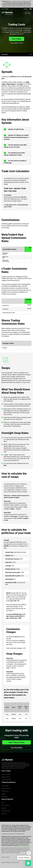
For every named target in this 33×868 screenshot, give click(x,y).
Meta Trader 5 (11, 84)
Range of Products (6, 788)
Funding (3, 794)
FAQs (3, 803)
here (10, 163)
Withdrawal (4, 797)
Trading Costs (5, 786)
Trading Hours (5, 791)
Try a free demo (16, 748)
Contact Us (4, 814)
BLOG (7, 9)
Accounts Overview (6, 774)
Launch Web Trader (6, 780)
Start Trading (16, 39)
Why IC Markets (5, 805)
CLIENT (3, 9)
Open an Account (6, 777)
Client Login (27, 13)
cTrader (20, 84)
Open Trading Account (16, 742)
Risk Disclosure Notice (24, 845)
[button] (26, 9)
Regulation (4, 808)
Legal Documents (6, 811)
